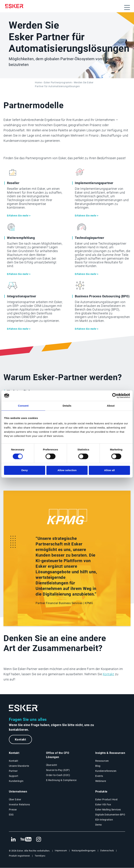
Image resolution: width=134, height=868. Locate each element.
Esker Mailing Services (108, 810)
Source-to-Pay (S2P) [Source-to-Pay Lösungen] (58, 770)
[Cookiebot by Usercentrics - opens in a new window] (115, 396)
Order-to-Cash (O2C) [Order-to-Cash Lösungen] (58, 775)
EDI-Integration (104, 820)
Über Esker (15, 800)
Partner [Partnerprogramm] (13, 771)
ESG (11, 815)
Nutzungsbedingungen (84, 851)
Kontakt (109, 674)
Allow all (109, 470)
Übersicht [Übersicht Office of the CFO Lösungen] (52, 765)
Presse (13, 810)
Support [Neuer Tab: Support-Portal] (14, 776)
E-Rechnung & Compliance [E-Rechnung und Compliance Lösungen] (61, 780)
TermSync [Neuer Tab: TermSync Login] (40, 856)
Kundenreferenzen (106, 771)
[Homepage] (15, 6)
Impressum (61, 851)
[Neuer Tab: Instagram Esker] (39, 840)
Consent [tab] (23, 406)
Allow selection (67, 470)
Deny (25, 470)
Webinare (101, 781)
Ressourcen (102, 761)
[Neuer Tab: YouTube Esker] (26, 840)
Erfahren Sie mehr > (19, 216)
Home (38, 83)
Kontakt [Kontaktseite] (14, 761)
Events (99, 776)
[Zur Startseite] (24, 708)
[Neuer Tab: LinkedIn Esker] (13, 840)
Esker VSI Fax (103, 805)
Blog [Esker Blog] (98, 766)
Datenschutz (107, 851)
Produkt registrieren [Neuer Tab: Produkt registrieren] (19, 856)
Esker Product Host (107, 800)
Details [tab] (67, 406)
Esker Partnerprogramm (58, 83)
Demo (99, 825)
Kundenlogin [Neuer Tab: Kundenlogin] (16, 781)
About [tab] (111, 406)
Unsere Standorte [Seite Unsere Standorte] (19, 766)
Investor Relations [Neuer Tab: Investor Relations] (19, 805)
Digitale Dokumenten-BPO (110, 815)
